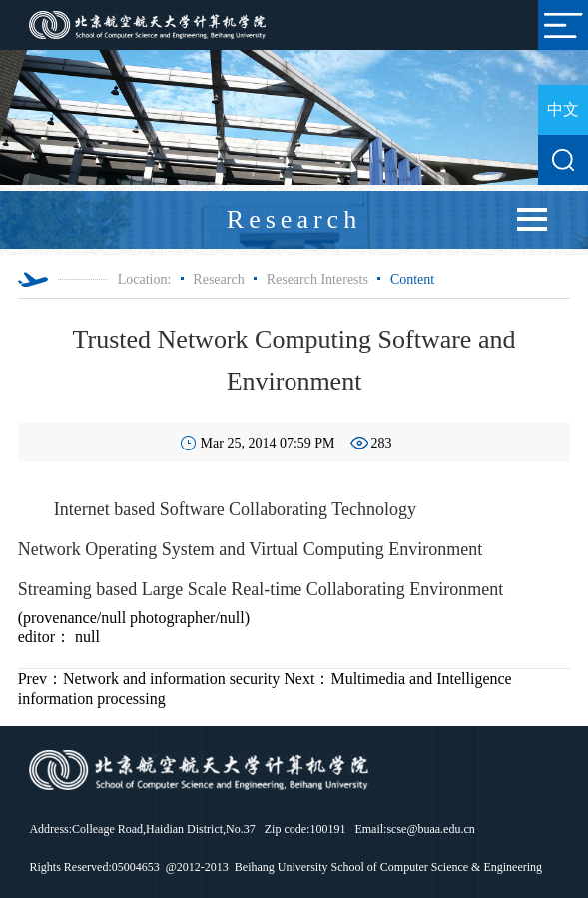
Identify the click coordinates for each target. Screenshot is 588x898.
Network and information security (149, 679)
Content (412, 279)
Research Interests (317, 279)
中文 (563, 109)
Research (218, 279)
